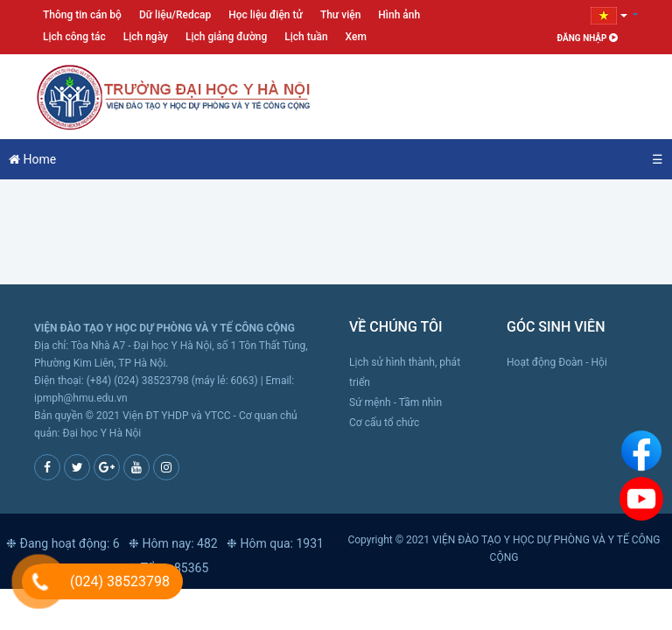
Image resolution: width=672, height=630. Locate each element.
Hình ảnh (399, 15)
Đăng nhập (588, 38)
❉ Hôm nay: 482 (173, 543)
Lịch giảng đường (226, 37)
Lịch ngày (146, 37)
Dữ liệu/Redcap (175, 15)
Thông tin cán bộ (82, 15)
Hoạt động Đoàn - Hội (557, 362)
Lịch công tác (74, 37)
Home (32, 159)
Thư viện (340, 15)
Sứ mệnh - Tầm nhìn (395, 402)
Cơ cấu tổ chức (384, 423)
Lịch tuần (306, 37)
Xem (356, 37)
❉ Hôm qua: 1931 (275, 543)
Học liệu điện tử (266, 15)
